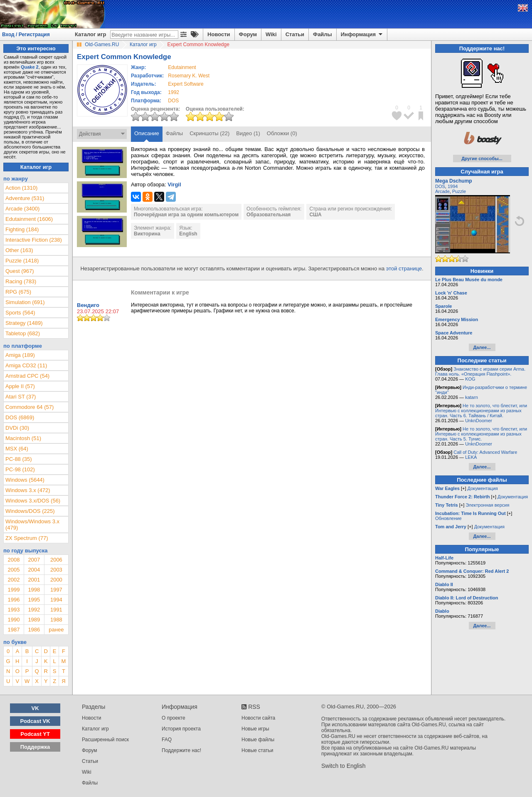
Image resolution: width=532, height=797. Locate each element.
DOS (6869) (20, 417)
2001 (34, 580)
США (315, 215)
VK (35, 708)
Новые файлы (258, 740)
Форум (248, 34)
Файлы (323, 34)
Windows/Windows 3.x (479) (32, 525)
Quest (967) (20, 271)
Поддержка (35, 747)
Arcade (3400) (22, 209)
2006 (56, 560)
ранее (56, 630)
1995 (34, 600)
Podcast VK (35, 721)
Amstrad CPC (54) (27, 376)
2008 (14, 560)
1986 (34, 630)
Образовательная (268, 215)
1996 (14, 600)
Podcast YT (35, 734)
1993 (14, 610)
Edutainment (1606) (29, 219)
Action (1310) (21, 188)
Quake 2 (30, 67)
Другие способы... (482, 158)
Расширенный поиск (105, 740)
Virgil (174, 184)
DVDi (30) (17, 428)
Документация (483, 488)
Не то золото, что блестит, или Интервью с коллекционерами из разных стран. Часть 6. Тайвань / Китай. (481, 411)
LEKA (471, 457)
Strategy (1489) (24, 323)
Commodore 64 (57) (30, 407)
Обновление (448, 518)
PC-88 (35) (19, 459)
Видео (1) (248, 133)
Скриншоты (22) (209, 133)
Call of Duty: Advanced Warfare (485, 452)
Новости (219, 34)
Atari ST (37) (21, 397)
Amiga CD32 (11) (26, 365)
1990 (14, 620)
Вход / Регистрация (26, 35)
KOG (470, 379)
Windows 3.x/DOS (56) (33, 501)
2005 (14, 570)
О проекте (174, 718)
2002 (14, 580)
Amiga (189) (20, 355)
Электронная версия (487, 505)
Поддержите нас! (181, 750)
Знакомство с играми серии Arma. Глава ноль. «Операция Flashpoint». (480, 371)
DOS (440, 186)
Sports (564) (20, 313)
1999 (14, 590)
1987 (14, 630)
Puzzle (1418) (22, 261)
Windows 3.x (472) (28, 490)
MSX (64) (17, 449)
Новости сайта (258, 718)
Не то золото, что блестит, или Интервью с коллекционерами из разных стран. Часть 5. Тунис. (481, 434)
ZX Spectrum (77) (27, 538)
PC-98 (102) (20, 469)
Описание (147, 133)
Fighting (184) (22, 229)
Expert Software (186, 84)
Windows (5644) (25, 480)
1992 (174, 92)
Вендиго (88, 305)
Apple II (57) (20, 386)
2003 (56, 570)
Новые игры (255, 729)
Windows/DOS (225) (30, 511)
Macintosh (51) (23, 438)
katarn (472, 397)
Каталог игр (90, 34)
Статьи (295, 34)
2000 (56, 580)
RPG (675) (18, 292)
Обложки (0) (282, 133)
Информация (362, 35)
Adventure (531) (25, 198)
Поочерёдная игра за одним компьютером (186, 215)
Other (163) (19, 250)
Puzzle (459, 191)
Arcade (442, 191)
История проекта (181, 729)
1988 (56, 620)
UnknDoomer (479, 421)
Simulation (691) (25, 302)
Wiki (271, 34)
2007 (34, 560)
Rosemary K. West (189, 76)
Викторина (147, 234)
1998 (34, 590)
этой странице (404, 269)
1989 (34, 620)
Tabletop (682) (23, 333)
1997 (56, 590)
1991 (56, 610)
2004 (34, 570)
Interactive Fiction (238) (34, 240)
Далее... (482, 347)
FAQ (167, 740)
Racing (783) (21, 281)
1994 (56, 600)
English (188, 234)
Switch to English (344, 766)
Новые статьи (257, 750)
